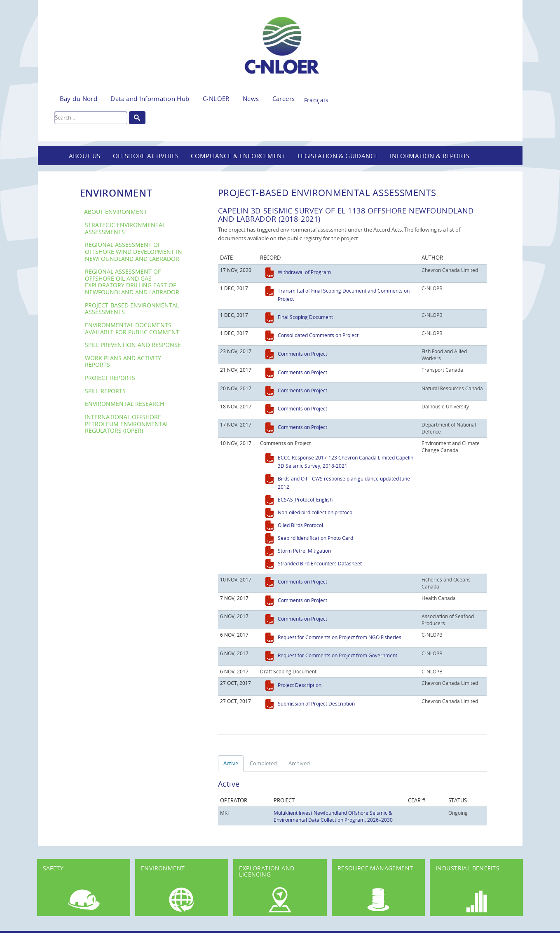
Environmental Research (124, 404)
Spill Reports (105, 391)
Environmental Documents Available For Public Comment (132, 328)
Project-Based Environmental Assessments (132, 309)
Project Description (300, 685)
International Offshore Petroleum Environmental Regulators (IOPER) (127, 424)
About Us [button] (85, 156)
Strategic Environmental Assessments (125, 228)
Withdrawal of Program (304, 272)
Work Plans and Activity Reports (123, 361)
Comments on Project (302, 354)
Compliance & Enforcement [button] (238, 156)
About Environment (116, 212)
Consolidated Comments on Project (318, 335)
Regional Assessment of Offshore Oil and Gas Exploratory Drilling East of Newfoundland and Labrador (132, 282)
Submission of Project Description (316, 703)
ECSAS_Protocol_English (305, 499)
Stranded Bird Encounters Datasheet (320, 563)
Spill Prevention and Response (133, 345)
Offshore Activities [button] (146, 156)
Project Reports (110, 378)
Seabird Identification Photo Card (315, 538)
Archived (299, 763)
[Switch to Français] (316, 98)
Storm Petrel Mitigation (304, 551)
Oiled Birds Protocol (300, 525)
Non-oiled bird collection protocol (316, 512)
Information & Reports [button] (430, 156)
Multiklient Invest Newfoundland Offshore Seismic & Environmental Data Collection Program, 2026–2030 (333, 816)
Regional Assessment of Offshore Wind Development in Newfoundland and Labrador (134, 251)
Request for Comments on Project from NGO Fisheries (340, 637)
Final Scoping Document (305, 317)
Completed (263, 763)
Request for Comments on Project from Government (337, 655)
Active (231, 763)
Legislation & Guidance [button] (338, 156)
